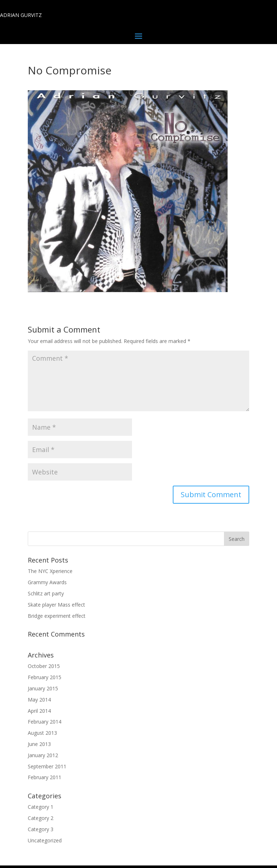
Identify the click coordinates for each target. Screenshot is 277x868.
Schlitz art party (46, 593)
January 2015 (43, 688)
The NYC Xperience (50, 571)
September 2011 (47, 766)
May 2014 (39, 700)
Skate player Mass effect (56, 605)
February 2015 (45, 677)
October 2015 (44, 666)
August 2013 (42, 733)
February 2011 (45, 777)
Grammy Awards (47, 582)
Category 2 (41, 818)
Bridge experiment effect (57, 616)
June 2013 (39, 744)
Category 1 (41, 807)
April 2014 (39, 711)
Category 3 (41, 829)
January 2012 (43, 755)
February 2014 (45, 722)
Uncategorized (45, 840)
